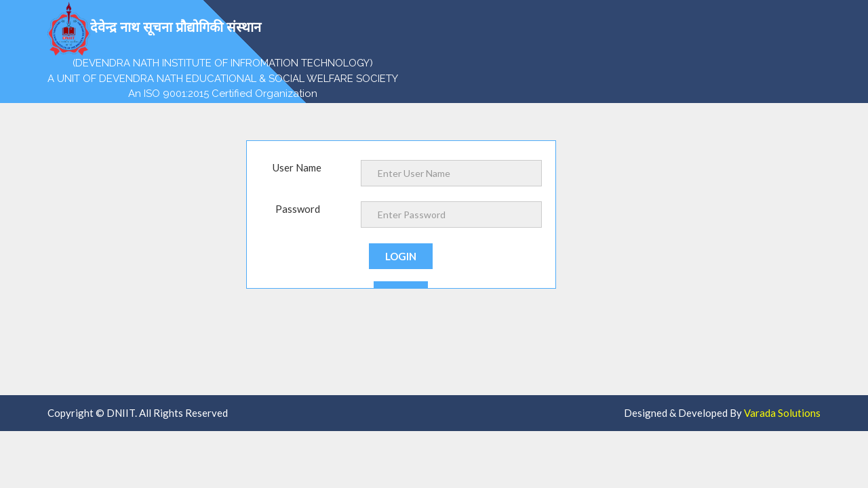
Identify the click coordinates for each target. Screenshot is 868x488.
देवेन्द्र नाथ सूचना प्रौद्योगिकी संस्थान (154, 28)
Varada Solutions (782, 413)
